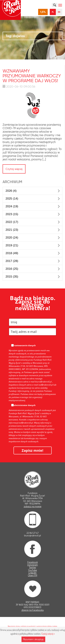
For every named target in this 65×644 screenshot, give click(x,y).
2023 (12, 214)
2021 (12, 230)
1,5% (43, 12)
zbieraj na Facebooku (33, 610)
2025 (12, 199)
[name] (32, 322)
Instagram (33, 565)
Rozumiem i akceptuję (33, 639)
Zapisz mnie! (32, 450)
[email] (32, 332)
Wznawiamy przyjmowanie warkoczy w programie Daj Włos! (32, 76)
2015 (12, 277)
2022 (12, 222)
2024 (12, 206)
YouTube (32, 570)
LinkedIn (32, 573)
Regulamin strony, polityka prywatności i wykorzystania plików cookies (32, 626)
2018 (12, 253)
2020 (12, 238)
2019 (12, 245)
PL (53, 12)
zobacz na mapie (33, 506)
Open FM (32, 575)
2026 (11, 191)
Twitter (32, 567)
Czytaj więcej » (48, 634)
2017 (12, 261)
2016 (12, 269)
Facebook (33, 562)
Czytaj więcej (14, 169)
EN (59, 12)
